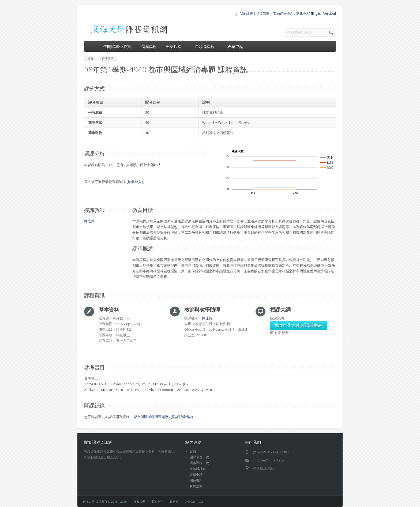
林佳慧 (89, 221)
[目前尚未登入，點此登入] (291, 14)
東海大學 (89, 502)
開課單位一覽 (199, 457)
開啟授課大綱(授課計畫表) (299, 325)
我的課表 (246, 14)
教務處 (174, 502)
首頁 (193, 451)
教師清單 (196, 487)
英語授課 (175, 46)
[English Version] (323, 14)
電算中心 (157, 502)
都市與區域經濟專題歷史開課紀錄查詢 (163, 417)
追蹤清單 (263, 14)
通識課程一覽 (199, 463)
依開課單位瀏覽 (117, 46)
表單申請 (235, 46)
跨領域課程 (206, 46)
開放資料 (196, 481)
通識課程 (148, 46)
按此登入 (135, 182)
